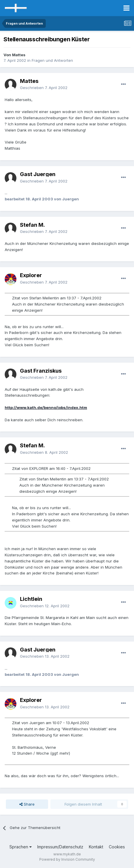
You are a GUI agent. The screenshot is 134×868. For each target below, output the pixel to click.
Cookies (117, 847)
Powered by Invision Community (67, 859)
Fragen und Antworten (52, 60)
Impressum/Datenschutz (60, 847)
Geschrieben (44, 88)
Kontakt (96, 847)
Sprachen (21, 847)
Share (27, 804)
